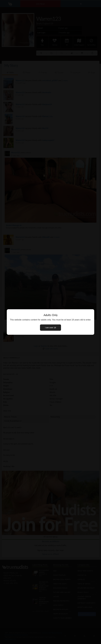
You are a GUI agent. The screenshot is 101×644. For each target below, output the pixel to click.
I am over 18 (51, 328)
